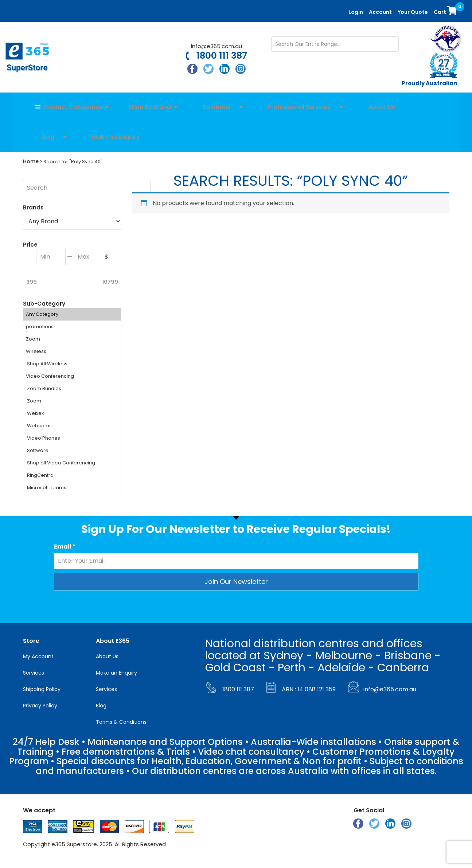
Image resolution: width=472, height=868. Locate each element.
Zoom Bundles (72, 389)
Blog (101, 706)
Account (380, 12)
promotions (72, 327)
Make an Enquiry (116, 673)
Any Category (72, 314)
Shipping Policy (42, 689)
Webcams (72, 426)
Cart (446, 10)
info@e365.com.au (217, 46)
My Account (38, 656)
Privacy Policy (40, 706)
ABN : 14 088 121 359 (309, 689)
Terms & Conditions (121, 722)
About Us (107, 656)
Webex (72, 413)
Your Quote (413, 12)
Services (34, 673)
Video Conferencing (72, 376)
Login (356, 12)
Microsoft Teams (72, 488)
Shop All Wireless (72, 364)
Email (65, 547)
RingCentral (72, 475)
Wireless (72, 351)
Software (72, 451)
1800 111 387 (222, 56)
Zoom (72, 339)
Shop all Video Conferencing (72, 463)
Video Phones (72, 438)
